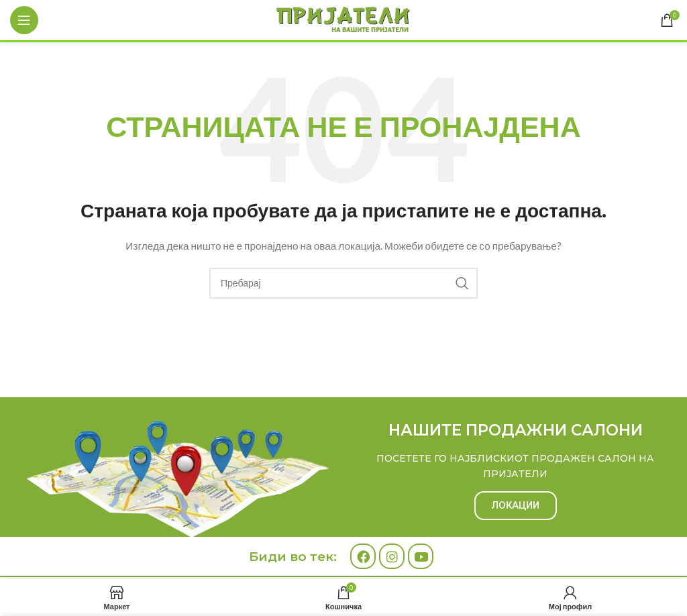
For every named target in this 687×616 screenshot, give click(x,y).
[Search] (343, 283)
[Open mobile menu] (24, 20)
